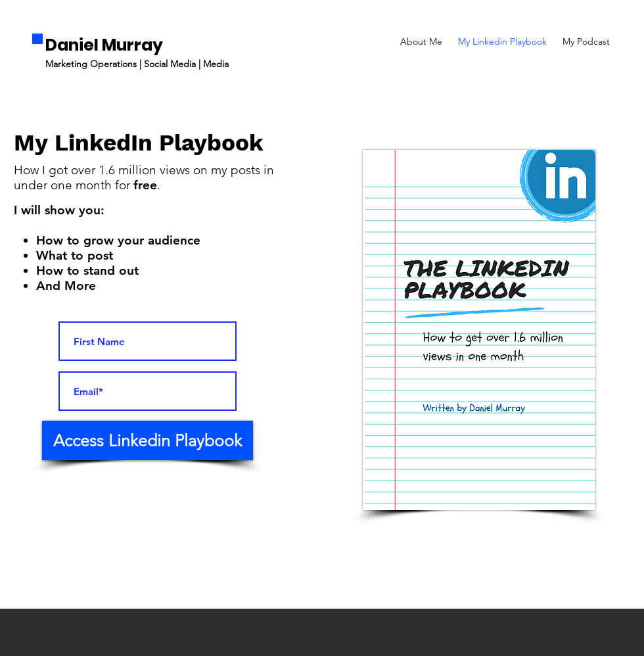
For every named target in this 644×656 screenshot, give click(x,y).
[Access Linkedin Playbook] (148, 440)
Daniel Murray (104, 45)
